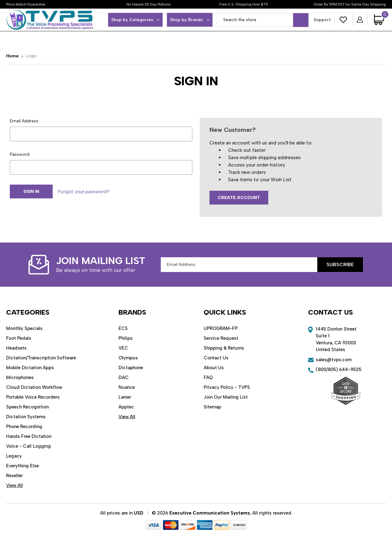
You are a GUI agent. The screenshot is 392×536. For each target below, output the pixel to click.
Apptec (126, 407)
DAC (124, 377)
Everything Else (23, 466)
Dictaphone (131, 368)
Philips (126, 338)
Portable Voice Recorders (33, 397)
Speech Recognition (27, 407)
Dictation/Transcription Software (41, 358)
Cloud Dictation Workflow (34, 387)
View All (15, 485)
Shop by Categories (136, 20)
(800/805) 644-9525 (339, 369)
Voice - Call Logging (28, 446)
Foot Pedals (19, 338)
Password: (20, 154)
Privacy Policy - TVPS (227, 387)
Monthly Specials (24, 328)
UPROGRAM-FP (221, 328)
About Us (214, 368)
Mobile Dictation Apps (30, 368)
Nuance (127, 387)
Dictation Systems (26, 417)
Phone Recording (24, 427)
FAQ (208, 377)
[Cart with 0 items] (380, 20)
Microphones (20, 377)
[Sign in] (360, 20)
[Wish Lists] (344, 20)
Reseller (14, 476)
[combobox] (263, 20)
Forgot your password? (84, 191)
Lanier (125, 397)
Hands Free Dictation (29, 436)
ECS (123, 328)
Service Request (221, 338)
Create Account (239, 198)
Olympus (128, 358)
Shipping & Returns (224, 348)
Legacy (14, 456)
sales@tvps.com (334, 360)
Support (322, 20)
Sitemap (212, 407)
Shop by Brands (190, 20)
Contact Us (216, 358)
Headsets (16, 348)
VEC (123, 348)
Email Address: (24, 121)
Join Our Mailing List (226, 397)
